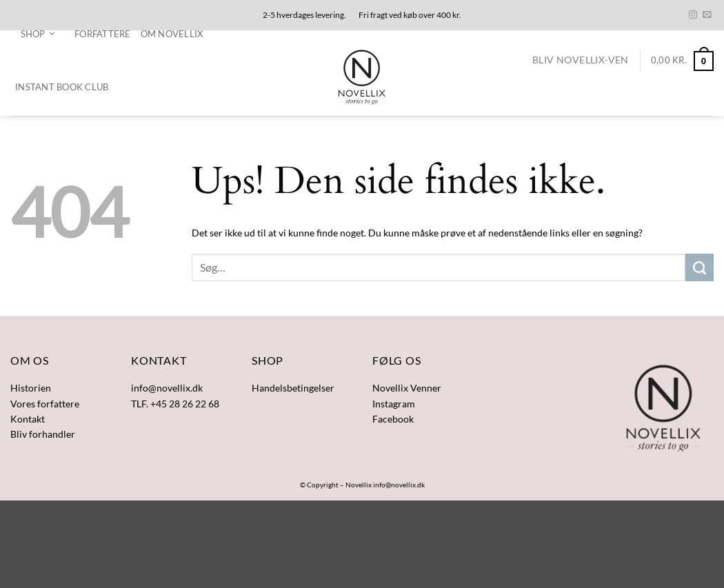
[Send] (700, 267)
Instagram (394, 404)
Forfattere (103, 34)
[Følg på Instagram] (693, 15)
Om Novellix (172, 34)
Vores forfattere (45, 404)
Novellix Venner (407, 388)
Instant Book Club (62, 87)
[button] (38, 34)
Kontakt (28, 419)
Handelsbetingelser (293, 388)
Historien (31, 388)
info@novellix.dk (399, 485)
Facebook (393, 419)
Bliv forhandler (43, 434)
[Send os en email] (707, 15)
